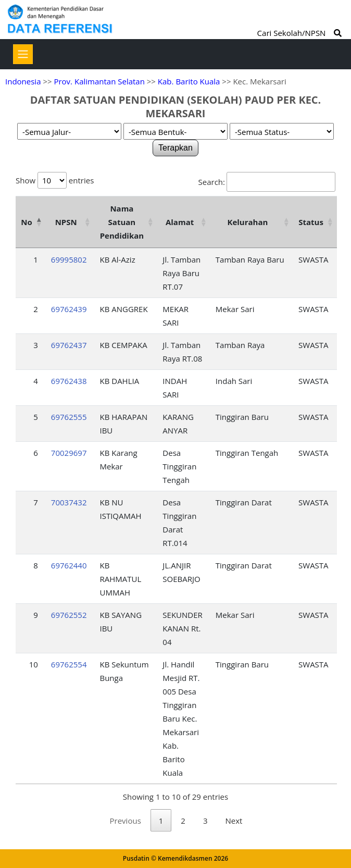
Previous (126, 821)
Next (234, 821)
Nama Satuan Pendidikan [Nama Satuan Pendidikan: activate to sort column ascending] (122, 222)
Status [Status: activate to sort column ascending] (311, 222)
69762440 (69, 565)
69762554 (69, 664)
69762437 (69, 345)
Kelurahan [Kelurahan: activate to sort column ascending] (247, 222)
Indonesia (23, 81)
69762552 (69, 615)
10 (34, 664)
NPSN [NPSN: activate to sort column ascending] (66, 222)
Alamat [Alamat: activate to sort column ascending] (180, 222)
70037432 (69, 502)
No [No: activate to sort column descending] (26, 222)
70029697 (69, 453)
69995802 (69, 259)
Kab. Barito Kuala (189, 81)
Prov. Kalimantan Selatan (99, 81)
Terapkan (176, 148)
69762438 (69, 381)
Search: (267, 182)
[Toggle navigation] (23, 54)
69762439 (69, 309)
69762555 (69, 417)
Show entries (55, 180)
